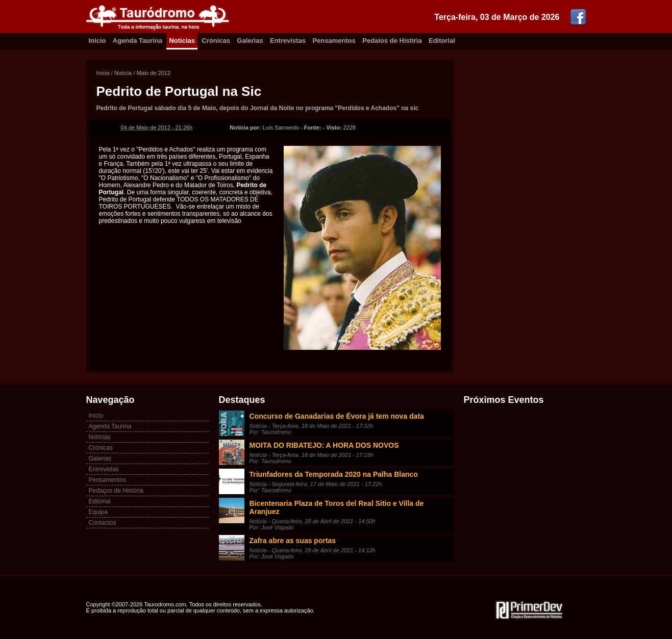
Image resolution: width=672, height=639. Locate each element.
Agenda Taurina (138, 41)
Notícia (123, 73)
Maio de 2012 (153, 73)
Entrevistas (288, 41)
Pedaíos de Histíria (392, 41)
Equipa (98, 512)
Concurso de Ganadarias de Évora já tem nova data (337, 416)
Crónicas (216, 41)
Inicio (97, 41)
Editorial (442, 41)
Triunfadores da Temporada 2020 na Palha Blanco (334, 474)
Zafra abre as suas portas (293, 541)
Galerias (250, 41)
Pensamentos (334, 41)
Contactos (103, 523)
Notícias (182, 41)
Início (103, 73)
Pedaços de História (116, 491)
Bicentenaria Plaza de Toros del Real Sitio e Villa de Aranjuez (337, 507)
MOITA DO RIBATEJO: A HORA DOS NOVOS (324, 445)
